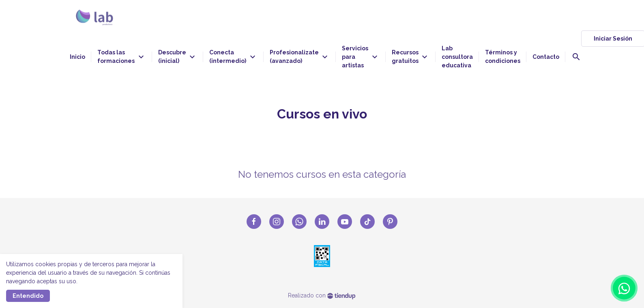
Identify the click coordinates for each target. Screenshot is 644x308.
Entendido (28, 296)
